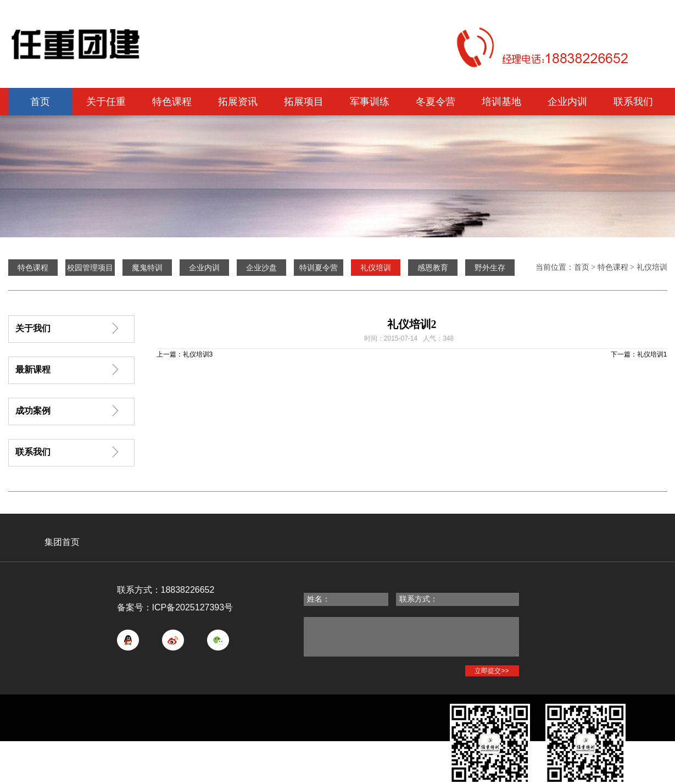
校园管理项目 (90, 268)
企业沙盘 (261, 268)
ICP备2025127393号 (193, 607)
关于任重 (106, 102)
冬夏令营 (436, 102)
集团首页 (62, 542)
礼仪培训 (652, 267)
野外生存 (490, 268)
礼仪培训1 (652, 354)
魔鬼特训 (147, 268)
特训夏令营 (319, 268)
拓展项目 (304, 102)
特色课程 (172, 102)
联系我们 (633, 102)
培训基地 (501, 102)
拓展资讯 (238, 102)
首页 (40, 102)
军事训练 (370, 102)
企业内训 (567, 102)
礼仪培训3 (198, 354)
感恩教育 (433, 268)
